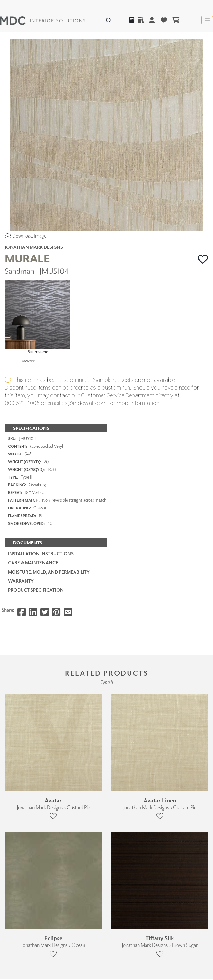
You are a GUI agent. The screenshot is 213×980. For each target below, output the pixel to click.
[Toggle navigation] (207, 20)
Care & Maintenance (33, 611)
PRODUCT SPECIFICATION (36, 638)
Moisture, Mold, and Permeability (49, 620)
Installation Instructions (41, 602)
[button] (203, 259)
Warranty (21, 629)
